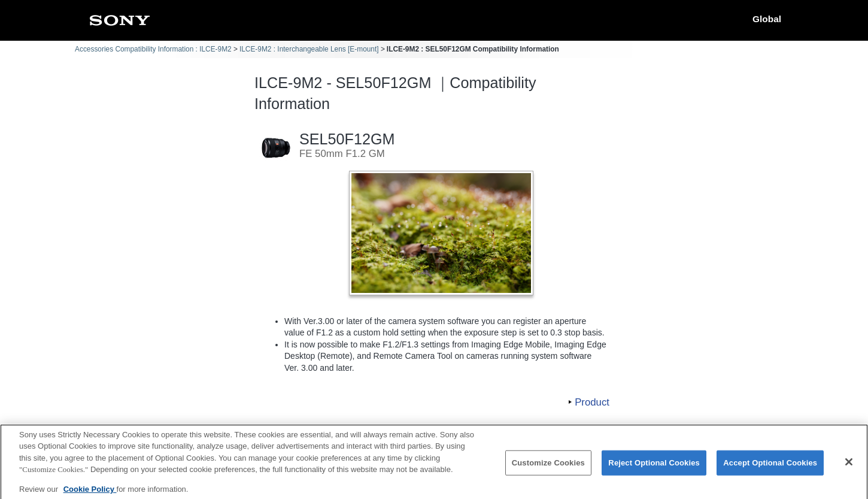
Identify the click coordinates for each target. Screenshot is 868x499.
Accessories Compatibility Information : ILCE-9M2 (153, 49)
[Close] (849, 468)
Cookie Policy (90, 495)
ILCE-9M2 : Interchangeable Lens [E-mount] (309, 49)
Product (592, 402)
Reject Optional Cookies (654, 468)
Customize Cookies (548, 468)
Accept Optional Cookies (770, 468)
